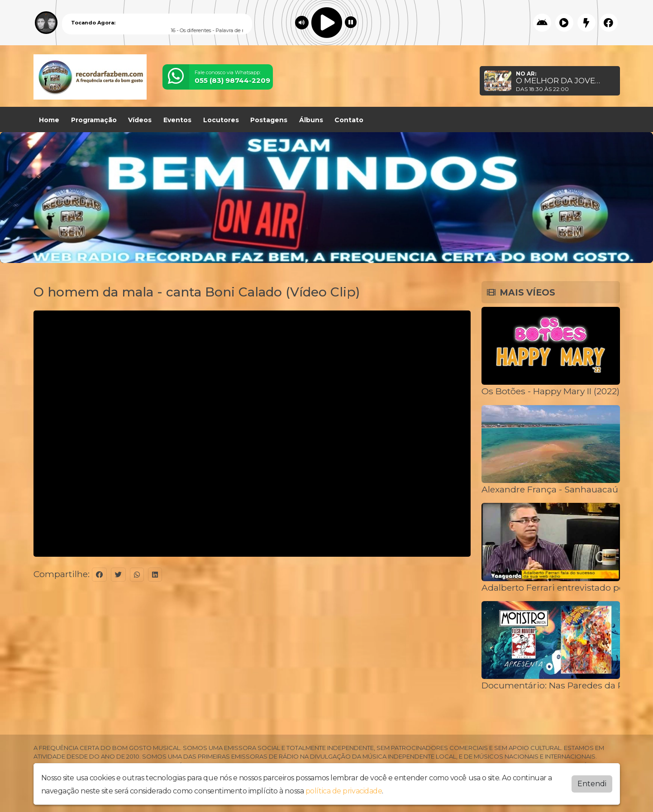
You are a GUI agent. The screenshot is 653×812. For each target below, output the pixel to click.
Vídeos (140, 120)
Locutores (221, 120)
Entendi (592, 784)
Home (49, 120)
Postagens (269, 120)
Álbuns (311, 120)
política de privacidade (344, 791)
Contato (349, 120)
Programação (94, 120)
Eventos (177, 120)
